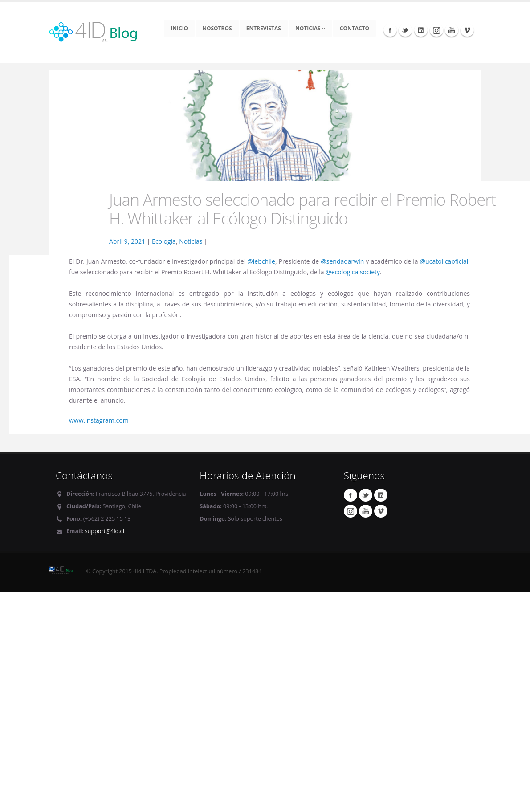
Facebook (390, 30)
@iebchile (261, 261)
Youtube (452, 30)
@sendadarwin (342, 261)
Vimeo (467, 30)
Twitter (405, 30)
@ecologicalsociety (353, 272)
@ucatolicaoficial (444, 261)
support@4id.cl (105, 531)
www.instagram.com (99, 420)
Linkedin (421, 30)
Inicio (179, 28)
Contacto (355, 28)
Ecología (164, 241)
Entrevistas (264, 28)
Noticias (310, 28)
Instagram (436, 30)
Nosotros (217, 28)
